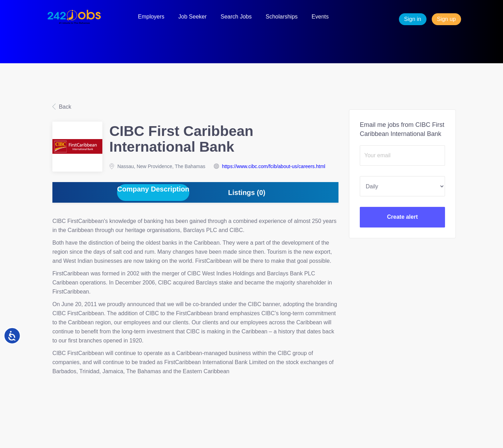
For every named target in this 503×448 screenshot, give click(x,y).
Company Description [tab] (153, 189)
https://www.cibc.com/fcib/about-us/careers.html (274, 166)
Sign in (413, 19)
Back (64, 107)
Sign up (446, 19)
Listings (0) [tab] (247, 193)
